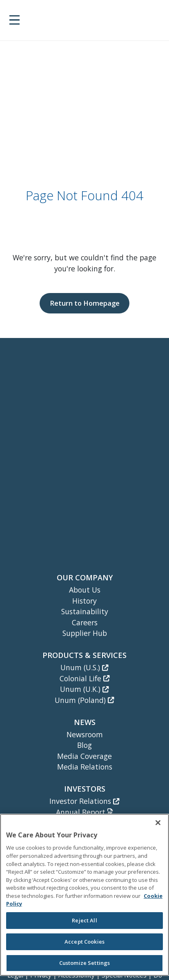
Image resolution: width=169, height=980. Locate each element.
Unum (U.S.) (84, 667)
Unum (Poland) (84, 700)
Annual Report (84, 812)
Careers (85, 622)
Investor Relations (84, 801)
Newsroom (85, 734)
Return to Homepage (85, 303)
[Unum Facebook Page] (85, 506)
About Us (85, 590)
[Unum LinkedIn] (65, 506)
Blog (84, 745)
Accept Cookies (84, 942)
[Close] (158, 823)
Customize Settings (84, 963)
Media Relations (85, 767)
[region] (84, 895)
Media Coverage (84, 756)
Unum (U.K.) (84, 689)
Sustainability (85, 611)
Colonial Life (84, 678)
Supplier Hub (85, 633)
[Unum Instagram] (104, 506)
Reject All (84, 920)
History (84, 601)
